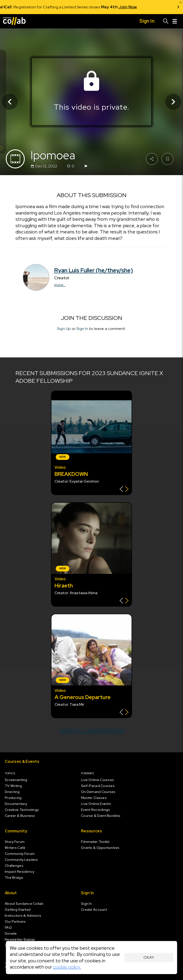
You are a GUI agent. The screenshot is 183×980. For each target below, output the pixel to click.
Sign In (82, 329)
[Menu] (175, 21)
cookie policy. (67, 967)
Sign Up (64, 329)
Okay (149, 957)
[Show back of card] (124, 490)
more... (60, 285)
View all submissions (92, 730)
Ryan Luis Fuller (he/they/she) (94, 270)
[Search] (166, 21)
